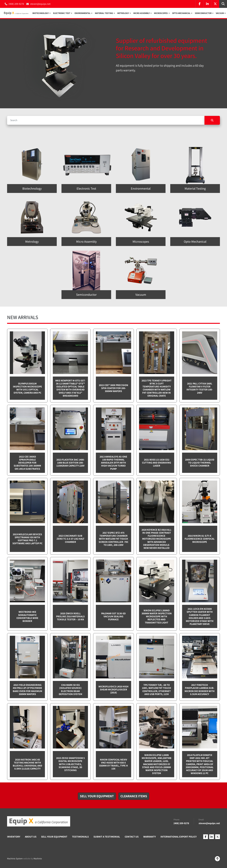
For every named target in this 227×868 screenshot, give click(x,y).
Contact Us (132, 837)
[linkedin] (207, 4)
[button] (42, 13)
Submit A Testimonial (107, 837)
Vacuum (220, 13)
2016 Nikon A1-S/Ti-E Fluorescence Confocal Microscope (200, 539)
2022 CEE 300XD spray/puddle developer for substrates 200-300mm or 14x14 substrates (27, 463)
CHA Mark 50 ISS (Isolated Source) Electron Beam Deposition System (70, 690)
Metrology (123, 13)
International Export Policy (179, 837)
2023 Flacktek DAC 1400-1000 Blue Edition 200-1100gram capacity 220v (70, 463)
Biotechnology (41, 13)
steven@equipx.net (40, 4)
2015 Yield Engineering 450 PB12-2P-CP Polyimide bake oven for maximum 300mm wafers (27, 690)
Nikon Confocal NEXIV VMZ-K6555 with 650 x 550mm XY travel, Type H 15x (113, 765)
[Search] (106, 121)
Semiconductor (203, 13)
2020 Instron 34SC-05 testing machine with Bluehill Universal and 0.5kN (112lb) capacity (27, 765)
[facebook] (199, 4)
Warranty (150, 837)
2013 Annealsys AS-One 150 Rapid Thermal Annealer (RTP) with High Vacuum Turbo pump (113, 463)
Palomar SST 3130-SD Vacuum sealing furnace (113, 617)
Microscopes (161, 13)
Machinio (38, 859)
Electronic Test (62, 13)
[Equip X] (39, 822)
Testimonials (80, 837)
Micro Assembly (142, 13)
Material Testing (104, 13)
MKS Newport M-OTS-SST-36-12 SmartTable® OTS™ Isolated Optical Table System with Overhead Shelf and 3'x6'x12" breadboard (70, 388)
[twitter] (215, 4)
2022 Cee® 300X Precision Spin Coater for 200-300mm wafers (113, 388)
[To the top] (217, 859)
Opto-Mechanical (181, 13)
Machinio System (15, 859)
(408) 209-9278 (16, 4)
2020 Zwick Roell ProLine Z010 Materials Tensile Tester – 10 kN (70, 617)
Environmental (83, 13)
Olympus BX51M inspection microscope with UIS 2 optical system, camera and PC (27, 388)
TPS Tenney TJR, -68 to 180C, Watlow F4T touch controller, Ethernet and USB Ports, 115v (157, 690)
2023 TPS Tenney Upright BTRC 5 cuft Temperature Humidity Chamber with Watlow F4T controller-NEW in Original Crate (157, 388)
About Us (31, 837)
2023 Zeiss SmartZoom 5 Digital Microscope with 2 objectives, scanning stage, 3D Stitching (70, 764)
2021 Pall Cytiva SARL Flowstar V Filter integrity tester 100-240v (200, 388)
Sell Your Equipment (54, 837)
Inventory (14, 837)
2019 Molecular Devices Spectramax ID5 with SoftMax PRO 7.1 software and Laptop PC (27, 539)
